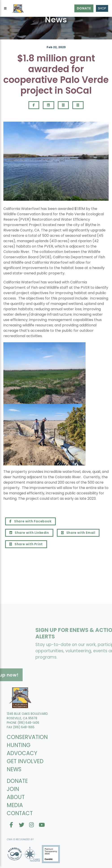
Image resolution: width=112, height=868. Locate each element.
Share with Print (26, 544)
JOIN (13, 789)
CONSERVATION (27, 737)
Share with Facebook (30, 521)
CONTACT (20, 813)
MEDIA (15, 805)
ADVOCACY (22, 753)
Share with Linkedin (29, 533)
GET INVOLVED (25, 761)
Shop (102, 8)
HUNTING (19, 745)
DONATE (17, 781)
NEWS (14, 769)
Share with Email (78, 533)
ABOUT (16, 797)
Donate (84, 8)
